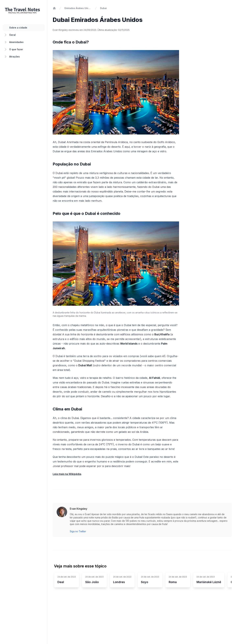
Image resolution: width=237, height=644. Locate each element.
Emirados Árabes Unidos (78, 8)
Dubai (103, 8)
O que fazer (13, 49)
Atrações (12, 57)
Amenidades (14, 42)
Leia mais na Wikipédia (67, 474)
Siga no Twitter (78, 531)
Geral (10, 35)
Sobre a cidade (18, 28)
